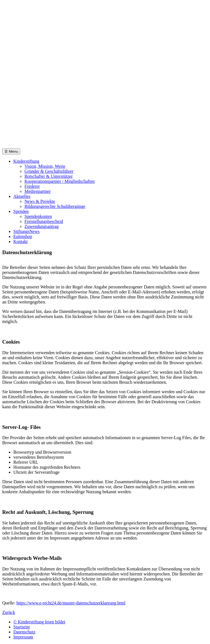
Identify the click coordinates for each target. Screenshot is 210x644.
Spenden (21, 211)
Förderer (32, 186)
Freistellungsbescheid (44, 221)
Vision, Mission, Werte (45, 166)
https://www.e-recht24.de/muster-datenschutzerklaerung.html (71, 603)
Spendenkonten (38, 216)
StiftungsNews (26, 231)
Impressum (23, 637)
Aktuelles (22, 196)
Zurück (9, 612)
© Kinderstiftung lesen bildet (39, 622)
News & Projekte (40, 201)
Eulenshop (23, 236)
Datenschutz (24, 632)
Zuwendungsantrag (42, 226)
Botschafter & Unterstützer (49, 176)
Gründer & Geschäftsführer (49, 171)
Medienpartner (38, 191)
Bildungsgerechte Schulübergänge (55, 206)
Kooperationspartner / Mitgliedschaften (60, 181)
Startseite (22, 627)
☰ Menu (11, 151)
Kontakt (21, 241)
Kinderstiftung (26, 161)
